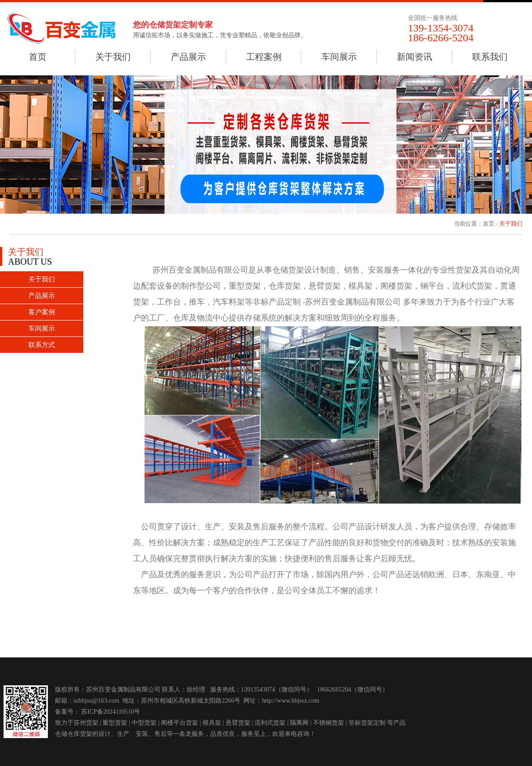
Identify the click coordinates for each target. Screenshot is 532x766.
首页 (38, 57)
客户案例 (42, 312)
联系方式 (42, 345)
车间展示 (339, 57)
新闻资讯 (415, 57)
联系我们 (490, 57)
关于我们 (113, 57)
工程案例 (264, 57)
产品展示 (188, 57)
